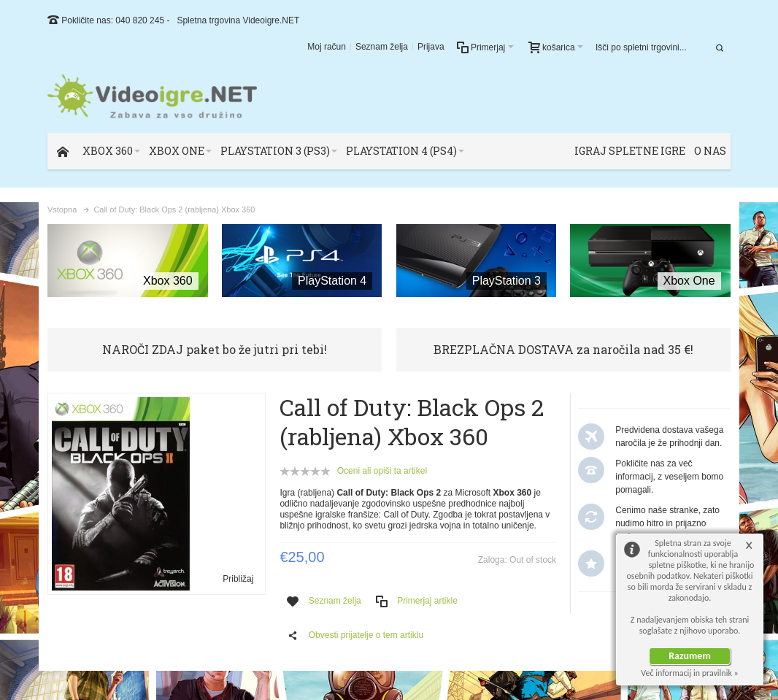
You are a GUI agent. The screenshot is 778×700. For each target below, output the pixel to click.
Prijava (431, 47)
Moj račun (327, 47)
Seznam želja (382, 47)
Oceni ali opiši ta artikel (382, 471)
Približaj (238, 579)
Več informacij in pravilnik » (690, 673)
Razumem (690, 656)
